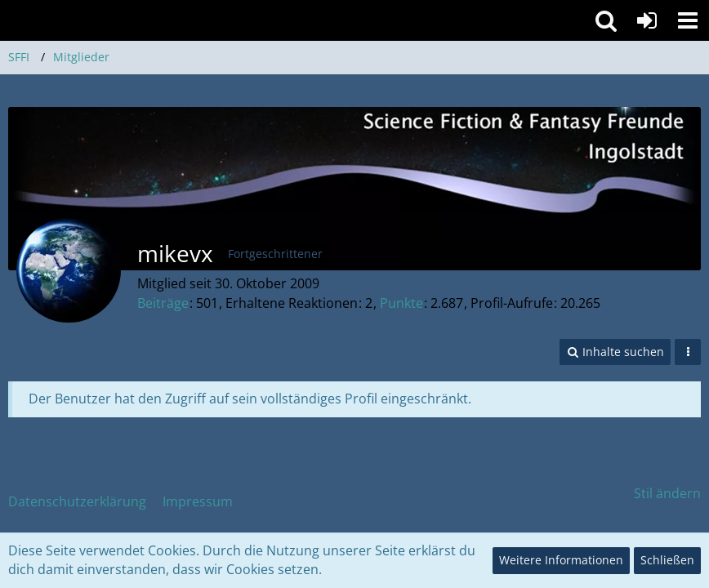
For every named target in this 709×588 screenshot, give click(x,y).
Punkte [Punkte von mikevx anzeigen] (401, 303)
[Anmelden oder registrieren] (647, 20)
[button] (688, 20)
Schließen (667, 560)
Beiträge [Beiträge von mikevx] (163, 303)
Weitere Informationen (561, 560)
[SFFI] (290, 20)
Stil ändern (667, 493)
